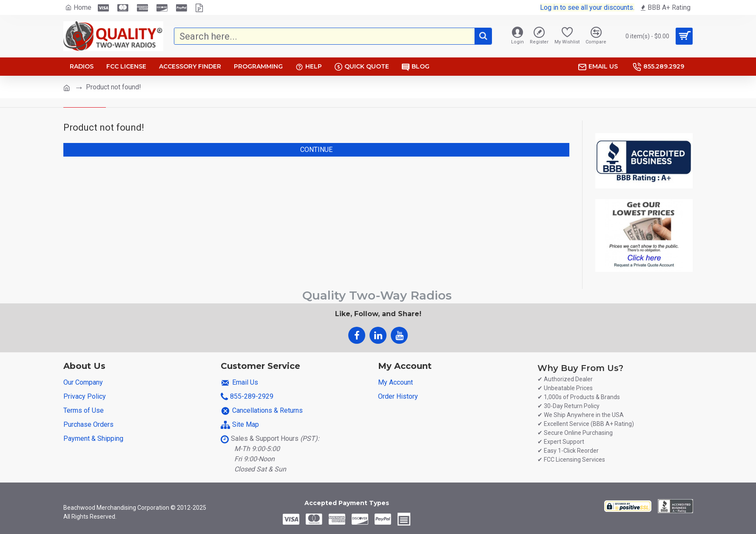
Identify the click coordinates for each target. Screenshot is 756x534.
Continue (316, 150)
